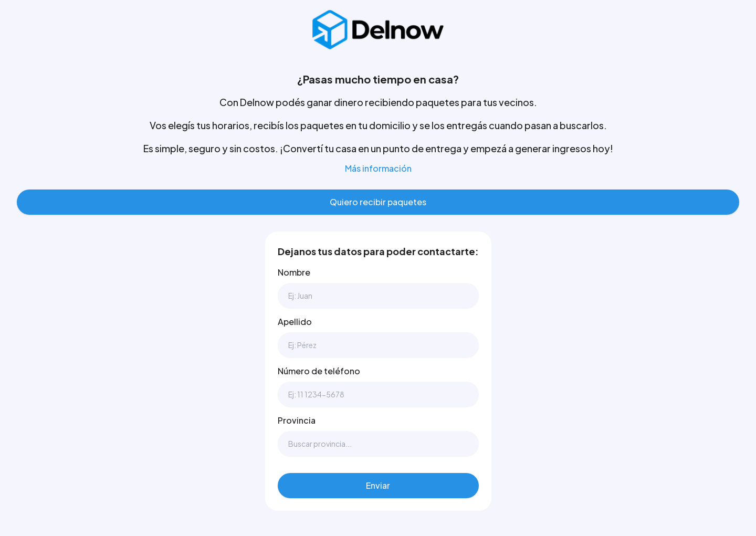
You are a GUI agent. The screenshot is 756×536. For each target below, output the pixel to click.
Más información (378, 168)
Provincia (297, 420)
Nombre (294, 272)
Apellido (295, 322)
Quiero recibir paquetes (378, 202)
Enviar (378, 485)
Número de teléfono (319, 371)
